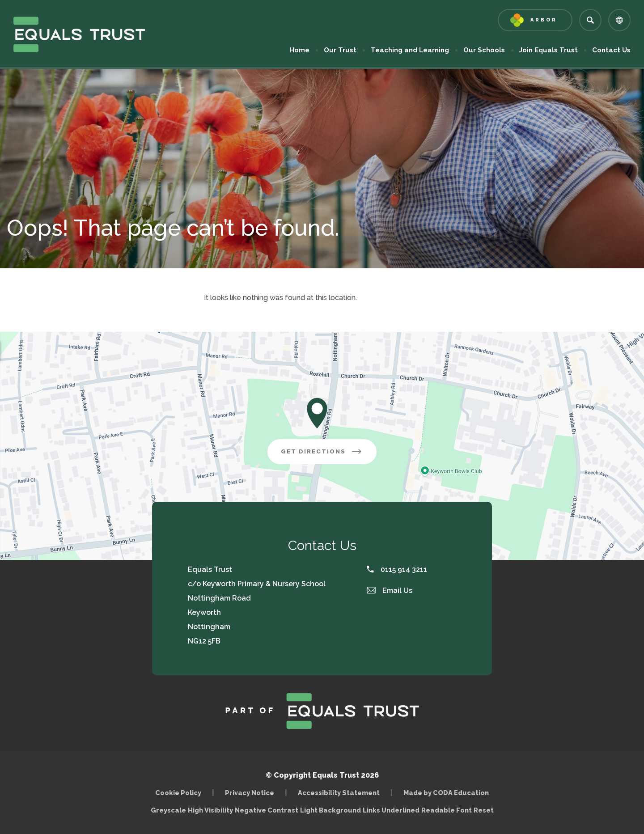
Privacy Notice (250, 793)
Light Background (330, 810)
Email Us (390, 591)
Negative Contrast (267, 810)
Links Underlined (391, 810)
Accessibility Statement (339, 793)
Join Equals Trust (549, 50)
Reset (484, 810)
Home (299, 50)
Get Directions (322, 451)
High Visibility (210, 810)
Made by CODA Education (446, 793)
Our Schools (484, 50)
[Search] (590, 20)
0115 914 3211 (397, 569)
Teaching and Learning (410, 50)
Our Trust (340, 50)
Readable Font (447, 810)
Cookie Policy (178, 793)
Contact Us (611, 50)
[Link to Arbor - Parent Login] (535, 20)
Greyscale (168, 810)
